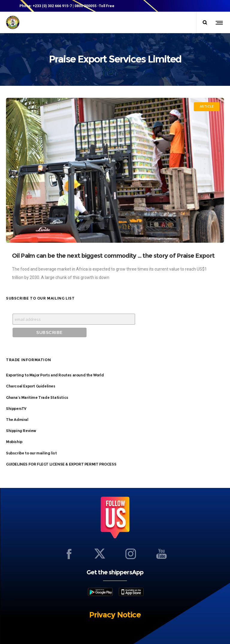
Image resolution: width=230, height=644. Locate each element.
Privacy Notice (115, 613)
